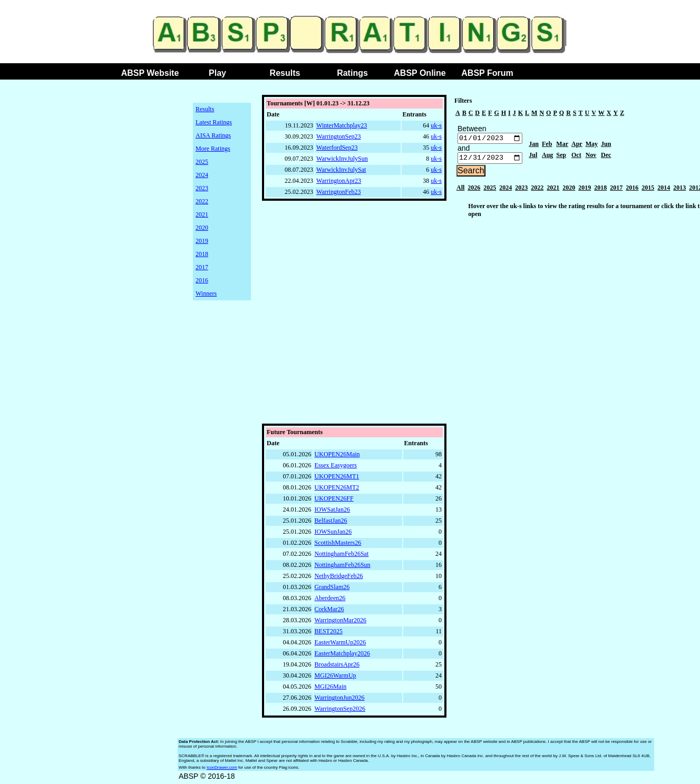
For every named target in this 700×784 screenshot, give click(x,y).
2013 (679, 190)
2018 (202, 254)
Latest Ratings (214, 122)
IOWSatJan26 (332, 512)
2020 (202, 228)
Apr (577, 145)
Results (285, 73)
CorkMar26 (329, 612)
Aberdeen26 (330, 601)
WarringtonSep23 (338, 136)
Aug (547, 156)
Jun (606, 145)
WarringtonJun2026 (340, 700)
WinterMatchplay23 (342, 125)
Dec (606, 156)
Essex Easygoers (336, 468)
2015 (648, 190)
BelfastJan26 (331, 523)
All (460, 190)
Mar (562, 145)
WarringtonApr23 (339, 181)
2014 (664, 190)
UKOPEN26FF (334, 501)
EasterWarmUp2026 (341, 645)
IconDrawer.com (222, 770)
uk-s (436, 125)
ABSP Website (150, 73)
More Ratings (213, 149)
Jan (534, 145)
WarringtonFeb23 (338, 192)
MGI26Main (331, 689)
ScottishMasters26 (338, 545)
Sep (561, 156)
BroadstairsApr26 (337, 667)
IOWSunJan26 (333, 534)
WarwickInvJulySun (342, 159)
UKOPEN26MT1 (337, 479)
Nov (591, 156)
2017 (202, 267)
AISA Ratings (213, 135)
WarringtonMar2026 (341, 623)
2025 (202, 162)
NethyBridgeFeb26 (339, 579)
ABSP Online (420, 73)
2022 (202, 201)
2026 (474, 190)
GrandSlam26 (332, 590)
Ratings (352, 73)
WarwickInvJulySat (341, 170)
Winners (206, 293)
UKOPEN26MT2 (337, 490)
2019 (202, 241)
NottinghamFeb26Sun (343, 567)
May (592, 145)
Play (217, 73)
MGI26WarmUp (336, 678)
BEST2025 (329, 634)
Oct (576, 156)
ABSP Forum (487, 73)
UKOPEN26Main (337, 457)
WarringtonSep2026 (340, 711)
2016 (202, 280)
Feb (547, 145)
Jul (533, 156)
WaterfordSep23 (337, 148)
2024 (202, 175)
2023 (202, 188)
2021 (202, 214)
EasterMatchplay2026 (342, 656)
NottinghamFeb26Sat (342, 556)
